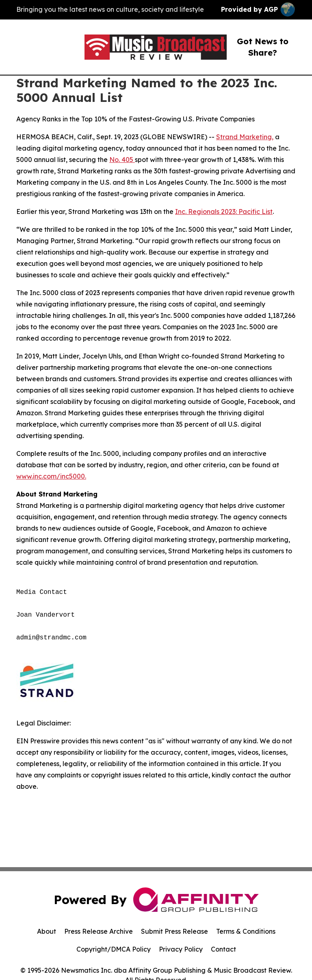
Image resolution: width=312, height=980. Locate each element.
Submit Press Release (174, 931)
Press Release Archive (99, 931)
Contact (223, 949)
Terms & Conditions (246, 931)
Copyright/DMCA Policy (114, 949)
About (47, 931)
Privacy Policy (181, 949)
